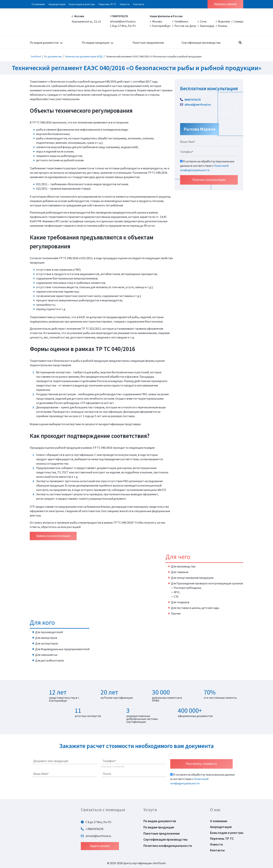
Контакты (139, 4)
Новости (125, 4)
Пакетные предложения (148, 43)
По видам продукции (96, 43)
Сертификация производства (201, 43)
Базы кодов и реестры (82, 4)
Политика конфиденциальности (168, 846)
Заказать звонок (225, 4)
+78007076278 (119, 16)
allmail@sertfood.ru (123, 21)
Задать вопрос (100, 846)
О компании (38, 4)
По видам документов (44, 43)
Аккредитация (57, 4)
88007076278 (190, 100)
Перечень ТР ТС (107, 4)
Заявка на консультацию (53, 536)
